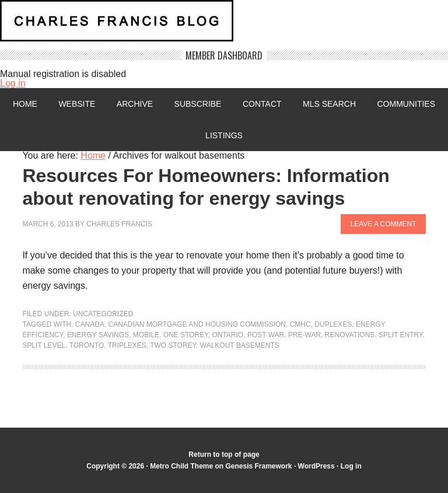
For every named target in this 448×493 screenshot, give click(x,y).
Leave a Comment (383, 224)
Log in (13, 83)
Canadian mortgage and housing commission (197, 324)
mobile (146, 335)
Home (25, 104)
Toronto (87, 345)
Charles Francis (119, 224)
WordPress (316, 466)
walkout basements (240, 345)
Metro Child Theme (181, 466)
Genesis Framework (258, 466)
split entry (400, 335)
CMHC (300, 324)
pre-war (304, 335)
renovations (350, 335)
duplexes (333, 324)
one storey (186, 335)
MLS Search (329, 104)
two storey (173, 345)
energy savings (98, 335)
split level (44, 345)
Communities (406, 104)
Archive (135, 104)
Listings (224, 135)
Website (77, 104)
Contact (262, 104)
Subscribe (198, 104)
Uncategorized (103, 314)
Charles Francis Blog (224, 25)
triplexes (127, 345)
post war (266, 335)
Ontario (228, 335)
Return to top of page (224, 454)
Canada (90, 324)
